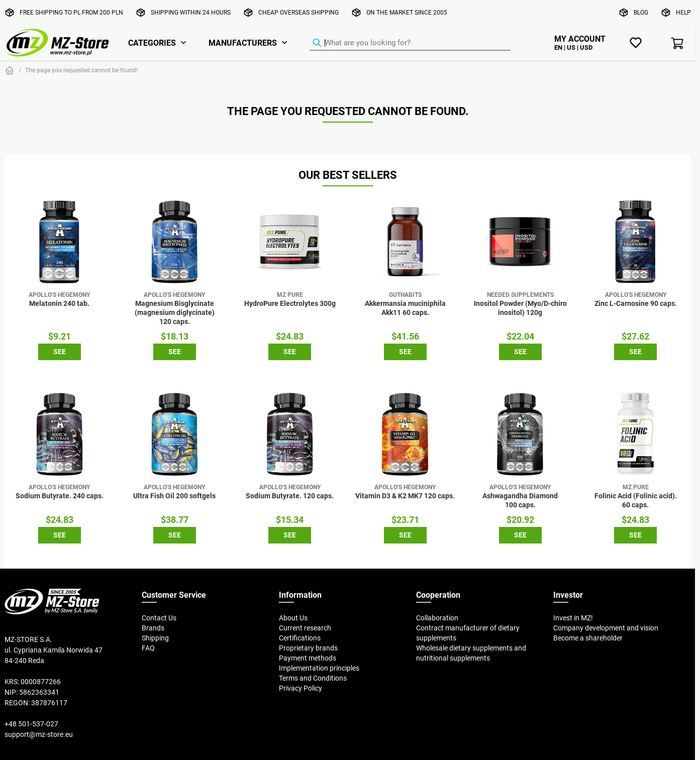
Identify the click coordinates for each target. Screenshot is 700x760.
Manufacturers (243, 43)
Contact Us (159, 618)
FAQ (148, 648)
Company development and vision (606, 628)
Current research (305, 628)
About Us (293, 618)
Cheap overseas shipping (298, 12)
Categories (152, 43)
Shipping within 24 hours (191, 12)
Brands (153, 628)
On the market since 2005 (407, 12)
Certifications (300, 638)
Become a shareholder (588, 638)
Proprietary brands (308, 648)
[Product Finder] (410, 43)
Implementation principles (319, 668)
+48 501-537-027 (31, 724)
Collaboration (437, 618)
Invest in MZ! (573, 618)
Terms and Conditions (313, 678)
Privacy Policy (301, 688)
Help (683, 12)
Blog (641, 12)
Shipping (155, 638)
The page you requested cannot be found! (81, 70)
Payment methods (308, 658)
